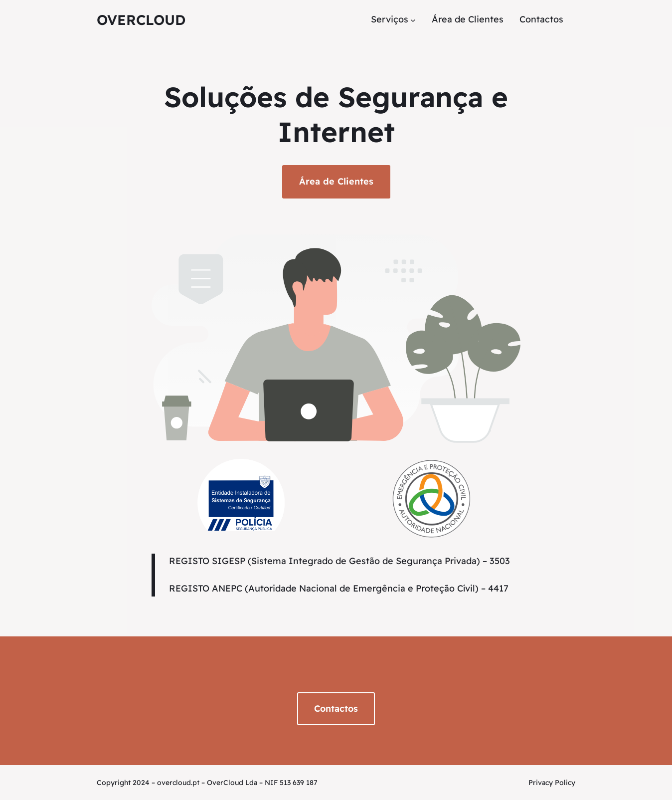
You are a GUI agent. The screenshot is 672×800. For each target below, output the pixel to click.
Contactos (336, 708)
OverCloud (141, 20)
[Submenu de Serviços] (413, 20)
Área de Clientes (336, 181)
